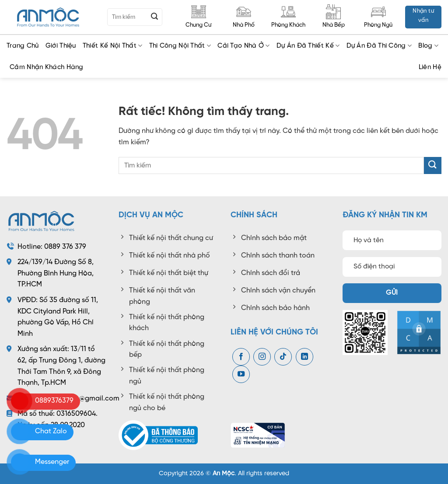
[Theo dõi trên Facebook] (241, 357)
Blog (428, 46)
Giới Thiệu (61, 46)
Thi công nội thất (180, 46)
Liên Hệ (430, 67)
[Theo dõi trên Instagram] (262, 357)
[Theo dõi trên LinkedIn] (304, 357)
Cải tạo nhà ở (243, 46)
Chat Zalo (51, 431)
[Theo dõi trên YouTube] (241, 374)
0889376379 (54, 401)
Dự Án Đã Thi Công (379, 46)
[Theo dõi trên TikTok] (283, 357)
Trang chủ (23, 46)
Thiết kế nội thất (113, 46)
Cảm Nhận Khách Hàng (47, 67)
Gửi (392, 293)
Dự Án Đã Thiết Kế (308, 46)
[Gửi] (154, 17)
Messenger (52, 462)
